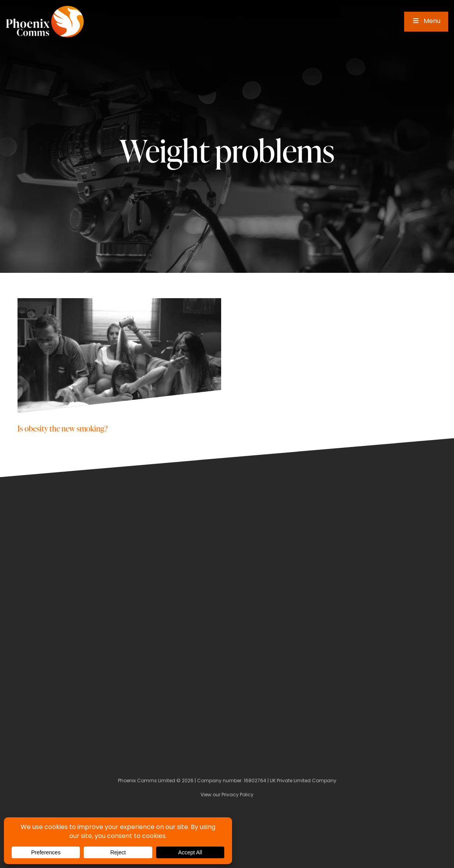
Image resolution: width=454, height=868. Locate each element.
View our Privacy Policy (227, 795)
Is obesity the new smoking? (63, 428)
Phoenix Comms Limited (147, 781)
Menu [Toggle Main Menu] (426, 21)
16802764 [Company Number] (255, 781)
